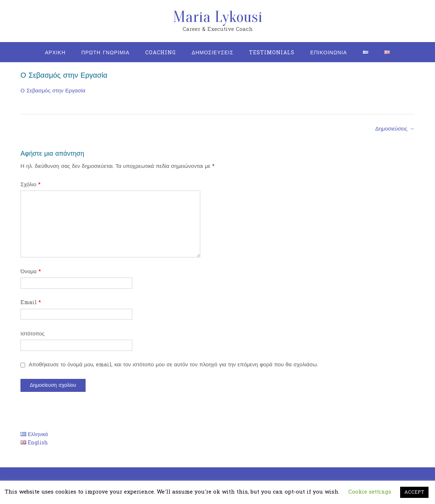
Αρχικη (55, 53)
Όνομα (31, 272)
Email (31, 303)
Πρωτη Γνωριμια (105, 53)
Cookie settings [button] (370, 492)
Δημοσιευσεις (212, 53)
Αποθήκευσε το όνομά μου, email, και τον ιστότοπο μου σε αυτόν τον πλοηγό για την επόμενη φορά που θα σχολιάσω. (173, 365)
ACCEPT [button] (414, 492)
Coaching (161, 53)
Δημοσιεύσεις (395, 129)
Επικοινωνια (329, 53)
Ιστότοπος (33, 334)
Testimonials (272, 53)
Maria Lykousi (218, 17)
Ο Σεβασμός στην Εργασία (53, 91)
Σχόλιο (31, 185)
